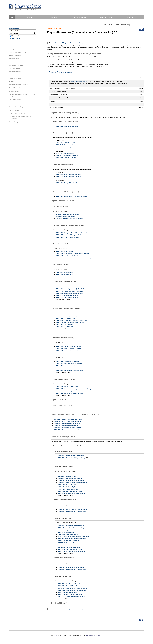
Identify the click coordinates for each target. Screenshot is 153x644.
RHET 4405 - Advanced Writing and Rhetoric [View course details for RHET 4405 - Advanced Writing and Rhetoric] (69, 235)
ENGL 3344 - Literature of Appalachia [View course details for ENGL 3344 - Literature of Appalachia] (67, 362)
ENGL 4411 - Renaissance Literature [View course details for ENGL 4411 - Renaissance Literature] (67, 295)
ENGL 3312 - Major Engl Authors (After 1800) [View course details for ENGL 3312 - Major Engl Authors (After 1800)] (70, 316)
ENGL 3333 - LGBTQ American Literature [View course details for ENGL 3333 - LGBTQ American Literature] (68, 347)
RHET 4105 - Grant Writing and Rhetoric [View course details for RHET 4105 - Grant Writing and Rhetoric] (70, 491)
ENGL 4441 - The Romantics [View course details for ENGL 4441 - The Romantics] (65, 325)
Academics (54, 17)
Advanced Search (15, 38)
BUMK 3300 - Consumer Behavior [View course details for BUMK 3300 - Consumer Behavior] (68, 543)
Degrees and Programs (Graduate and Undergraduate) (20, 118)
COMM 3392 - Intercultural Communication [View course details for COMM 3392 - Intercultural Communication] (71, 481)
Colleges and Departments (17, 113)
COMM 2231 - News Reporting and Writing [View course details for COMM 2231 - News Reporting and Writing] (67, 423)
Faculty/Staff (131, 17)
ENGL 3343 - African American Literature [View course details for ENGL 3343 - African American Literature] (68, 349)
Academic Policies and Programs (19, 85)
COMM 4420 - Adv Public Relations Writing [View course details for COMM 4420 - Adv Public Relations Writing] (71, 528)
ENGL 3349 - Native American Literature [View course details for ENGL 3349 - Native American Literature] (68, 353)
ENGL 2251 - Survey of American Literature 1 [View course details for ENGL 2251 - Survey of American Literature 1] (70, 183)
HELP (12, 17)
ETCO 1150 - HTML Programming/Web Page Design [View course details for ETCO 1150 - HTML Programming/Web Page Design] (74, 536)
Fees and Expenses (15, 78)
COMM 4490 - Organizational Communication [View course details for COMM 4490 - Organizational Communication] (72, 512)
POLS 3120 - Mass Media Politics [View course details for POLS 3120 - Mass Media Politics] (68, 489)
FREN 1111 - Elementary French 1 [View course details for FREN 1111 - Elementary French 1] (66, 143)
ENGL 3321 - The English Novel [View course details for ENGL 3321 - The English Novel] (66, 318)
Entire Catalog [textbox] (14, 31)
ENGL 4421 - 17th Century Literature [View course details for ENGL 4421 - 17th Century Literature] (67, 297)
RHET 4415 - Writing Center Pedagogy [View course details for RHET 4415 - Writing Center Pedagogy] (68, 237)
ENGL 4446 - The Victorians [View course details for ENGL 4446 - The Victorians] (64, 327)
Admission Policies (15, 68)
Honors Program (14, 110)
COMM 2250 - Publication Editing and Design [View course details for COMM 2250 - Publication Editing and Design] (72, 458)
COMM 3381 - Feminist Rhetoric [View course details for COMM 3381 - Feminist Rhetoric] (68, 586)
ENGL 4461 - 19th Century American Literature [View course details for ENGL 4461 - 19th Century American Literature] (70, 370)
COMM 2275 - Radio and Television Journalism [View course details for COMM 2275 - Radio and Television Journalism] (72, 474)
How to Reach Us (14, 62)
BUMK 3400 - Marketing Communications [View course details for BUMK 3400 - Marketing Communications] (71, 545)
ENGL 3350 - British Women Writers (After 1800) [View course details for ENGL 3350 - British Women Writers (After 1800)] (71, 322)
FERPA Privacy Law (15, 56)
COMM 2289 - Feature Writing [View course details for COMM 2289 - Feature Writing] (67, 476)
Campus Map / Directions (16, 65)
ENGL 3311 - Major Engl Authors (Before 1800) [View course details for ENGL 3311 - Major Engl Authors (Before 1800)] (70, 289)
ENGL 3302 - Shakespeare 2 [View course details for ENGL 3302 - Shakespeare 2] (64, 275)
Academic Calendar (15, 72)
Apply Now (28, 17)
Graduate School (14, 91)
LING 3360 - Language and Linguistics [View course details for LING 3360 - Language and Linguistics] (68, 214)
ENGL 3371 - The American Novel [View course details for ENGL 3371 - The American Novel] (66, 368)
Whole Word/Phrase (17, 36)
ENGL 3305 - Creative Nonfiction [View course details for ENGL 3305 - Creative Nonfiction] (68, 485)
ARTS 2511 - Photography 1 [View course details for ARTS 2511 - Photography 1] (66, 487)
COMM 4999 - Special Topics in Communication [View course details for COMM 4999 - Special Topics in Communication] (72, 483)
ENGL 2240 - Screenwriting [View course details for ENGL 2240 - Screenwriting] (66, 532)
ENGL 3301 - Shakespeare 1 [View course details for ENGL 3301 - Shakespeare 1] (64, 272)
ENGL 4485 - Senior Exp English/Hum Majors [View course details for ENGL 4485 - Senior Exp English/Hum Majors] (70, 410)
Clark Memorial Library (16, 100)
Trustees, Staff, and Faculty (17, 125)
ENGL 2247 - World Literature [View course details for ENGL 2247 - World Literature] (65, 251)
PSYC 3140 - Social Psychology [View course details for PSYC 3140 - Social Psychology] (68, 592)
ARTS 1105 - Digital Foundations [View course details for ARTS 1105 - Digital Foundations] (68, 460)
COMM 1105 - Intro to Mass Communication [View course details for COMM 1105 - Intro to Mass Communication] (67, 421)
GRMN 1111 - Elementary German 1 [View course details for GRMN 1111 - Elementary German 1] (67, 145)
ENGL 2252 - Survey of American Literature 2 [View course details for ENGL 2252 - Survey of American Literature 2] (70, 185)
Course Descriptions (15, 122)
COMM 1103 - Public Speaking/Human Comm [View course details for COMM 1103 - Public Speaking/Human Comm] (68, 419)
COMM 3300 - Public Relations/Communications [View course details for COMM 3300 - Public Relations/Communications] (73, 509)
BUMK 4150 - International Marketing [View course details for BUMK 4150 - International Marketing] (69, 547)
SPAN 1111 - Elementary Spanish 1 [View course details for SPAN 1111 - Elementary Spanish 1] (67, 147)
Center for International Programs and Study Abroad (22, 95)
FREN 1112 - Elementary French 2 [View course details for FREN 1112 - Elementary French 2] (66, 153)
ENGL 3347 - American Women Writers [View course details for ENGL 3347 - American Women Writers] (68, 351)
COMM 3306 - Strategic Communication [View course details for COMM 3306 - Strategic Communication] (66, 426)
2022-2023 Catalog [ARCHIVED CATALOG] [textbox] (117, 25)
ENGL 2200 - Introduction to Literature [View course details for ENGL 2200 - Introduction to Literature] (68, 126)
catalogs (55, 635)
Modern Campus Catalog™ (94, 635)
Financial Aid (13, 81)
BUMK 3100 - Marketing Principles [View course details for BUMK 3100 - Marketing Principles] (68, 541)
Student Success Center (16, 88)
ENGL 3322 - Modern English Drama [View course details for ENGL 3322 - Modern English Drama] (67, 387)
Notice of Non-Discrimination (17, 52)
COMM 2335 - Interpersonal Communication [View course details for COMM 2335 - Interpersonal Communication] (67, 428)
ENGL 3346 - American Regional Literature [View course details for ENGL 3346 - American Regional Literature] (69, 364)
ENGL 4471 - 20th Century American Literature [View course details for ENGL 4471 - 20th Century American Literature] (70, 391)
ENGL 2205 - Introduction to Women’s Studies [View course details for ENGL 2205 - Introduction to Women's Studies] (72, 590)
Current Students (105, 17)
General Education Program (17, 107)
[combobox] (124, 25)
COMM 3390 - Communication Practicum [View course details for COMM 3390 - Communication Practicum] (70, 478)
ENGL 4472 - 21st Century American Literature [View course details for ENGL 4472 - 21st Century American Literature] (70, 393)
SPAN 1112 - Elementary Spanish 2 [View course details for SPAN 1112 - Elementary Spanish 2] (67, 158)
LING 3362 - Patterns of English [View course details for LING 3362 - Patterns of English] (66, 216)
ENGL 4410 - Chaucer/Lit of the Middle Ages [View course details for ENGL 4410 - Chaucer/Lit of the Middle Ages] (69, 293)
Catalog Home (13, 49)
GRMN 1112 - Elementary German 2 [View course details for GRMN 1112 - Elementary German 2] (67, 156)
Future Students (79, 17)
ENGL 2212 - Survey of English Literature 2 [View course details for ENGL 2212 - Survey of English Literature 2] (69, 176)
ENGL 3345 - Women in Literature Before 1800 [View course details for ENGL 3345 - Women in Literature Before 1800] (70, 291)
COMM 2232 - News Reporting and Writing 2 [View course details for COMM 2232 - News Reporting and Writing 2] (71, 456)
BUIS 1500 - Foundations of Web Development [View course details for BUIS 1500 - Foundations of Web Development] (72, 539)
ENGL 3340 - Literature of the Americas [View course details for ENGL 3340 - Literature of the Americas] (68, 256)
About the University (15, 59)
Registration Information (16, 75)
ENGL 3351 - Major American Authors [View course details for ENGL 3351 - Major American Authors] (67, 366)
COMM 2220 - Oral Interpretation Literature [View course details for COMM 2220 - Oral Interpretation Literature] (71, 584)
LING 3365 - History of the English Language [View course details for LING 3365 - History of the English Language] (70, 218)
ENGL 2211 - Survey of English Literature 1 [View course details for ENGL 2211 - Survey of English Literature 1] (69, 174)
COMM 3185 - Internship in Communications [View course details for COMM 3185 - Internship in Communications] (67, 430)
